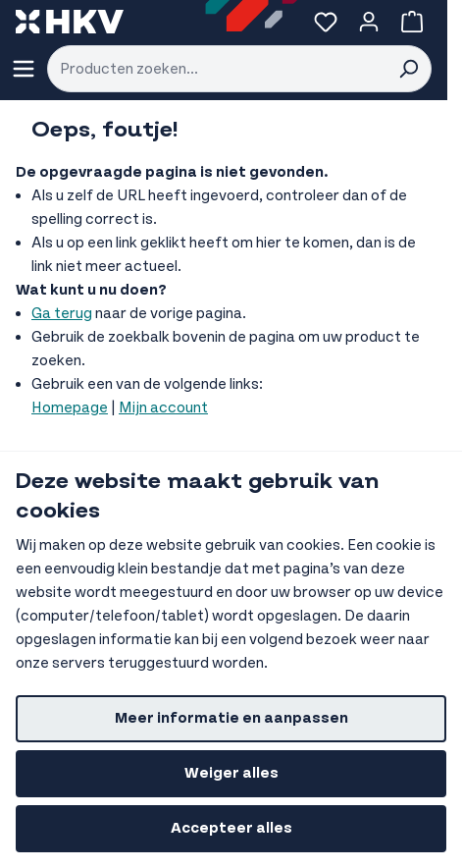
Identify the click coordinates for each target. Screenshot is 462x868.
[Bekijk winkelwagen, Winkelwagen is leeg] (412, 22)
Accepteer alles (231, 828)
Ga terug (62, 314)
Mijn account (163, 408)
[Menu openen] (24, 69)
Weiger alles (231, 773)
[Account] (369, 22)
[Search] (408, 69)
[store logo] (70, 22)
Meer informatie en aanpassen (231, 718)
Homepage (70, 408)
